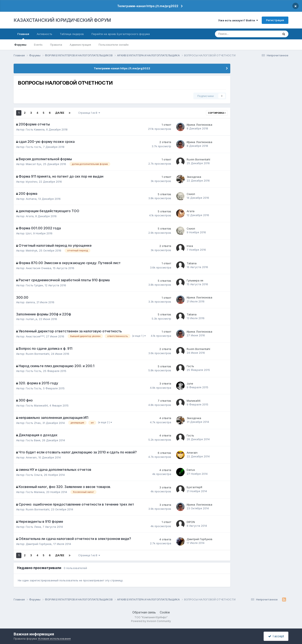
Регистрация (275, 20)
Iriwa (190, 246)
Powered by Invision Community (151, 621)
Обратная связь (144, 612)
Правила (56, 45)
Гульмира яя (195, 280)
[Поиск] (233, 34)
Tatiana (192, 263)
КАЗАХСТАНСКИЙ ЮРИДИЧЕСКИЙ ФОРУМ (62, 20)
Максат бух (34, 164)
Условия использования (54, 639)
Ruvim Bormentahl (198, 159)
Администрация (80, 45)
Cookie (165, 612)
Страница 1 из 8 (89, 113)
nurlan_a (31, 319)
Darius (191, 470)
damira (30, 302)
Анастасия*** (35, 336)
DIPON (191, 522)
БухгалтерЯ (194, 487)
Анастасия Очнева (38, 268)
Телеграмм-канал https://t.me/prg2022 (148, 6)
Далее (60, 113)
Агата (30, 216)
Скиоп (191, 194)
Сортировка (217, 113)
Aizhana (31, 199)
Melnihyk (32, 250)
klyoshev (31, 182)
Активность (44, 34)
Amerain (31, 457)
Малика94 (194, 401)
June (190, 383)
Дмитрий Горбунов (39, 544)
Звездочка (194, 177)
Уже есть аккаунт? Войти (238, 20)
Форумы (20, 45)
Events (38, 45)
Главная (23, 36)
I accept (276, 636)
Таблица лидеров (72, 34)
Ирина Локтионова (199, 125)
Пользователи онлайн (114, 45)
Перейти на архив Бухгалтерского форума (121, 34)
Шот (29, 233)
